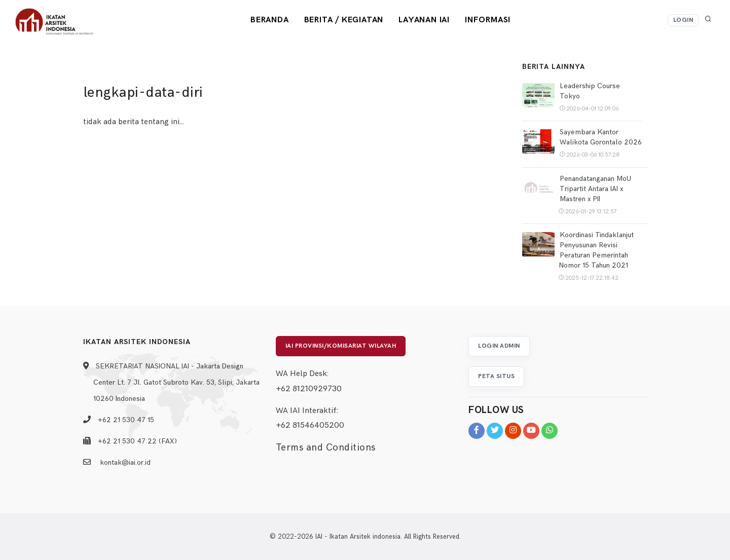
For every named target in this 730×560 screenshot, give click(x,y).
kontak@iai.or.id (125, 462)
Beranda (270, 20)
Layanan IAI (424, 20)
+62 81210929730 (309, 389)
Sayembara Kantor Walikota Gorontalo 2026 (601, 137)
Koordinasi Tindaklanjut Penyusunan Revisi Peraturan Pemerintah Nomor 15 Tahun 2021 (596, 250)
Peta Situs (496, 376)
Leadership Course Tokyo (590, 91)
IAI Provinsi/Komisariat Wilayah (341, 346)
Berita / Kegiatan (344, 20)
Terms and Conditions (326, 448)
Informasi (488, 20)
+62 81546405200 (310, 425)
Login (683, 20)
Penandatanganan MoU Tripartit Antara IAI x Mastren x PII (595, 189)
